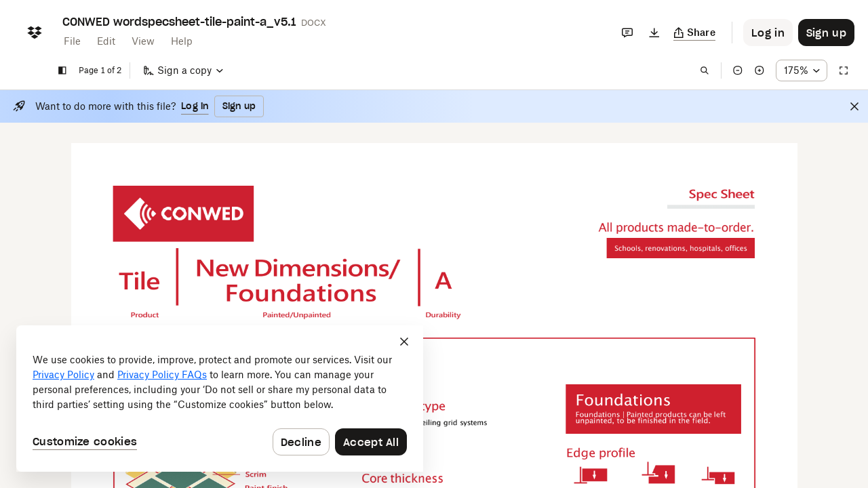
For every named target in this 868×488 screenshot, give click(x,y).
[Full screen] (844, 70)
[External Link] (176, 214)
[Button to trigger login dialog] (768, 33)
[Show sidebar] (62, 70)
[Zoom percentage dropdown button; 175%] (802, 70)
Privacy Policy (63, 374)
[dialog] (220, 399)
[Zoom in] (759, 70)
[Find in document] (705, 70)
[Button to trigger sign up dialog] (826, 33)
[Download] (654, 33)
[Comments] (627, 33)
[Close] (854, 106)
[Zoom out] (738, 70)
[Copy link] (695, 33)
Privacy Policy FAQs (162, 374)
